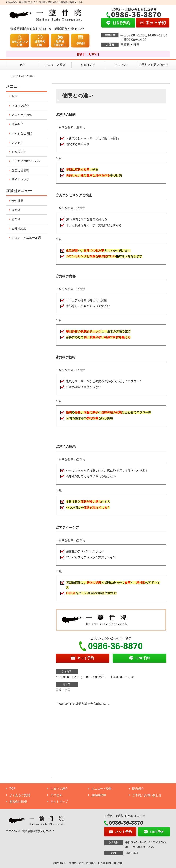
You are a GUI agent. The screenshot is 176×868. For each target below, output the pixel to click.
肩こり (16, 219)
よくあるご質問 (22, 133)
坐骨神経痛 (19, 228)
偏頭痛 (16, 210)
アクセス (121, 65)
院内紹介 (17, 124)
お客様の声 (88, 65)
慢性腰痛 (17, 201)
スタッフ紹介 (20, 106)
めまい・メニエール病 (26, 238)
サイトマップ (20, 179)
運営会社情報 (20, 170)
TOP (22, 65)
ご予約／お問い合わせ (153, 65)
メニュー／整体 (55, 65)
